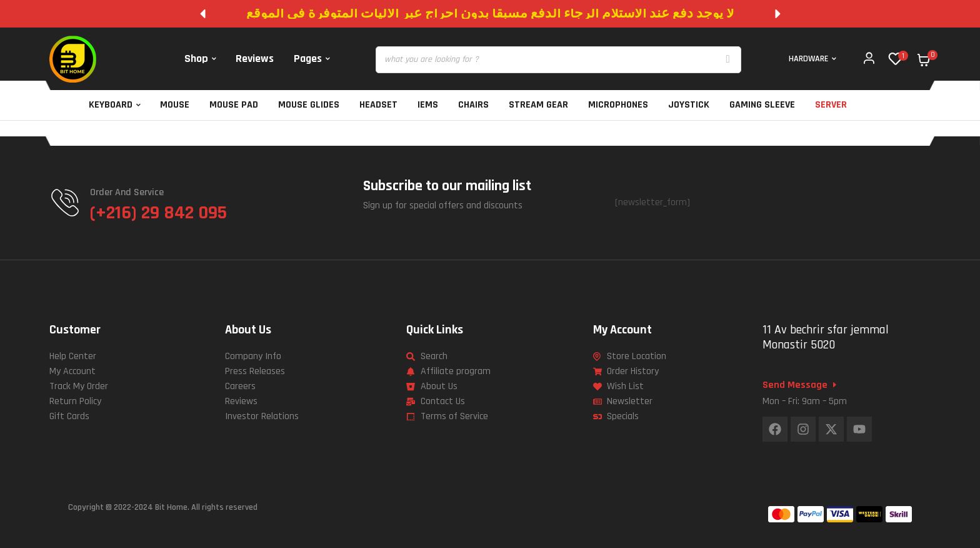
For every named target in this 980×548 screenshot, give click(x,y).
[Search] (728, 60)
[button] (202, 14)
